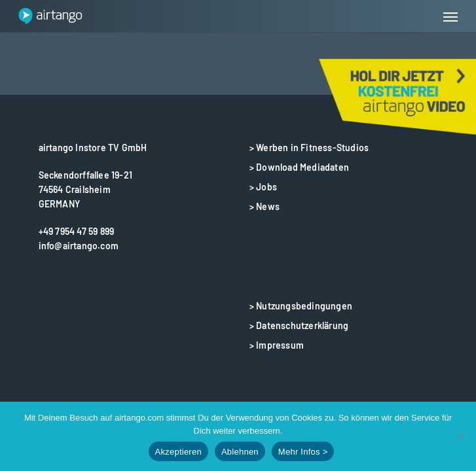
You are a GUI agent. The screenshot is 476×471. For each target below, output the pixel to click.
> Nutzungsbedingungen (301, 306)
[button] (450, 16)
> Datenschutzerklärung (299, 325)
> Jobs (263, 187)
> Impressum (277, 345)
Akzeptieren (178, 452)
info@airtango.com (79, 246)
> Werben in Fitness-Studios (309, 148)
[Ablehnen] (460, 436)
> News (265, 206)
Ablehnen (240, 452)
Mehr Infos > (303, 452)
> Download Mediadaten (299, 167)
